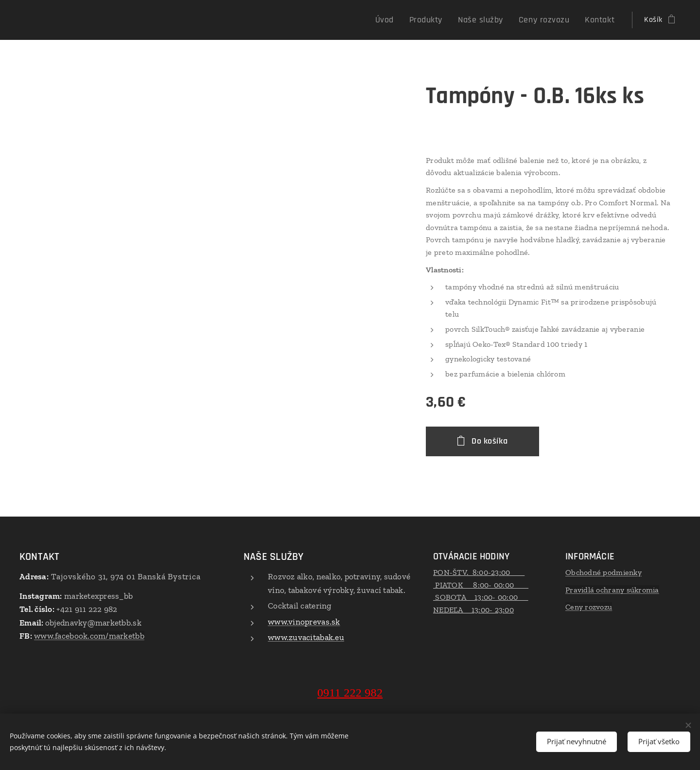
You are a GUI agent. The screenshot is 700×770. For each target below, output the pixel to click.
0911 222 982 (350, 693)
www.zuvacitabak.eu (306, 637)
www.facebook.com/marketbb (89, 636)
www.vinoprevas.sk (304, 622)
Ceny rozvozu (589, 607)
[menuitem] (406, 20)
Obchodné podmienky (604, 572)
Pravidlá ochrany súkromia (612, 590)
